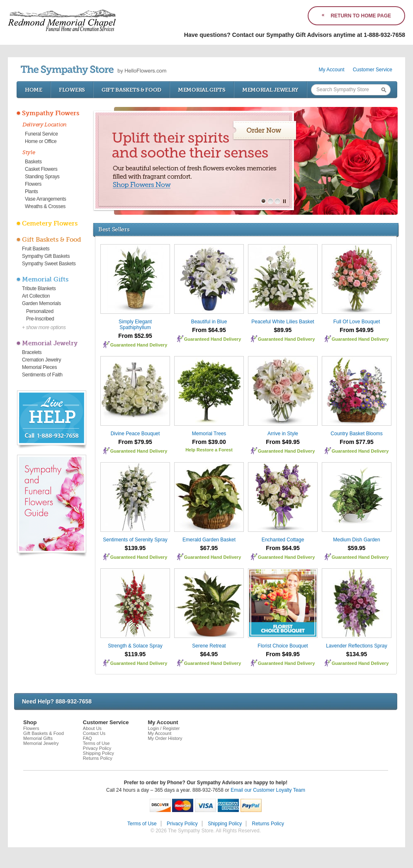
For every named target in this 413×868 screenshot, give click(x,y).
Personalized (40, 311)
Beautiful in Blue (209, 322)
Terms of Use (96, 743)
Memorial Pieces (39, 367)
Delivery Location (45, 125)
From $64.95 (209, 330)
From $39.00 (209, 442)
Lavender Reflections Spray (356, 646)
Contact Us (94, 733)
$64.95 (209, 654)
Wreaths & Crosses (45, 206)
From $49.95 (357, 330)
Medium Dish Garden (356, 540)
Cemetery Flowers (50, 223)
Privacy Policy (97, 748)
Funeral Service (41, 134)
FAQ (87, 738)
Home (34, 90)
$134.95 (357, 654)
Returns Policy (98, 758)
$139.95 (135, 548)
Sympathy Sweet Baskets (49, 264)
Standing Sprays (42, 177)
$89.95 (283, 330)
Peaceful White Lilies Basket (283, 322)
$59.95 (357, 548)
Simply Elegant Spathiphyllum (135, 325)
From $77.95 (357, 442)
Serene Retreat (209, 646)
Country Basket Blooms (356, 434)
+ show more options (44, 327)
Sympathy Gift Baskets (46, 256)
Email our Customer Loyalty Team (268, 790)
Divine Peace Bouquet (135, 434)
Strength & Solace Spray (135, 646)
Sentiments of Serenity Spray (135, 540)
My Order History (165, 738)
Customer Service (373, 70)
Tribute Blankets (39, 289)
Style (29, 152)
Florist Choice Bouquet (283, 646)
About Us (92, 728)
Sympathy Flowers (51, 113)
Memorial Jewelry (270, 90)
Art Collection (36, 296)
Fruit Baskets (36, 249)
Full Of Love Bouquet (357, 322)
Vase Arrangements (45, 199)
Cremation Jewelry (41, 360)
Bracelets (32, 352)
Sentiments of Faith (42, 375)
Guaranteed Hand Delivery (139, 345)
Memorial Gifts (202, 90)
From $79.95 (135, 442)
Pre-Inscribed (40, 319)
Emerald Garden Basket (209, 540)
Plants (32, 192)
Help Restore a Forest (209, 450)
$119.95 (135, 654)
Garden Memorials (41, 303)
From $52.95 (135, 336)
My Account (332, 70)
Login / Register (164, 728)
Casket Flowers (41, 169)
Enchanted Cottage (283, 540)
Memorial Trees (209, 434)
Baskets (33, 162)
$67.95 (209, 548)
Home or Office (41, 141)
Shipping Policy (98, 753)
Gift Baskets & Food (131, 90)
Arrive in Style (283, 434)
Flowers (72, 90)
